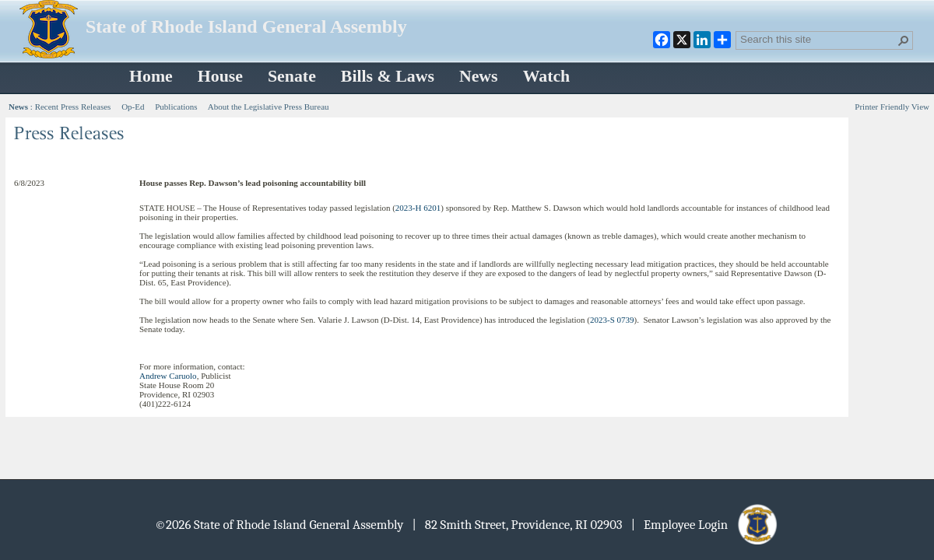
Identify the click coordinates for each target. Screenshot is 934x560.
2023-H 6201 (418, 208)
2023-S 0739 (612, 320)
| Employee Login (706, 525)
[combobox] (818, 39)
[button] (904, 40)
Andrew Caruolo (168, 376)
